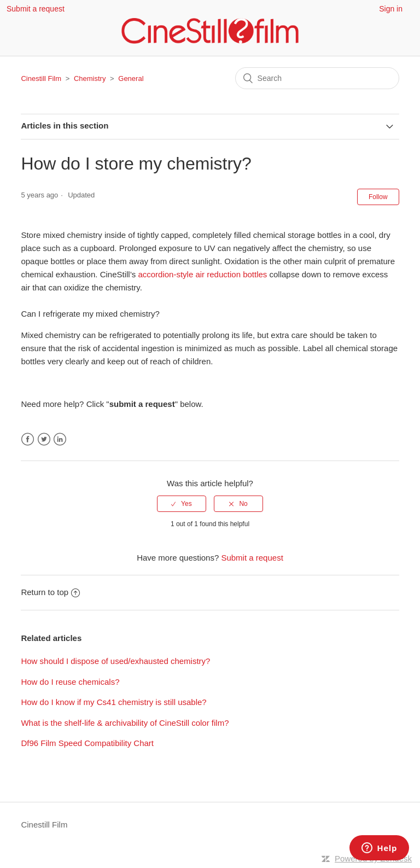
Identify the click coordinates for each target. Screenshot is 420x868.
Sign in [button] (391, 9)
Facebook (28, 439)
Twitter (44, 439)
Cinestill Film (41, 78)
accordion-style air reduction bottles (202, 274)
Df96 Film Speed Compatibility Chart (87, 743)
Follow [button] (378, 197)
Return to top (50, 592)
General (131, 78)
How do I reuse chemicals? (70, 682)
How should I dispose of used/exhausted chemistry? (115, 661)
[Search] (317, 78)
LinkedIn (60, 439)
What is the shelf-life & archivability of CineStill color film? (125, 723)
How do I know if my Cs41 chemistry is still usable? (113, 702)
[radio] (182, 504)
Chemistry (90, 78)
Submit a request (36, 9)
